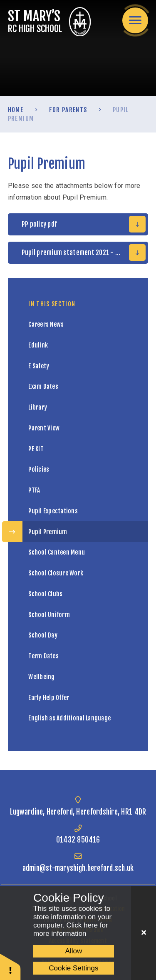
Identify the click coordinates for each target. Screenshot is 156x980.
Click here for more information (71, 929)
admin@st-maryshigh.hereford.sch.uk (78, 868)
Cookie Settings (73, 968)
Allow (74, 951)
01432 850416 (78, 840)
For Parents (68, 110)
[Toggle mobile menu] (135, 20)
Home (16, 110)
